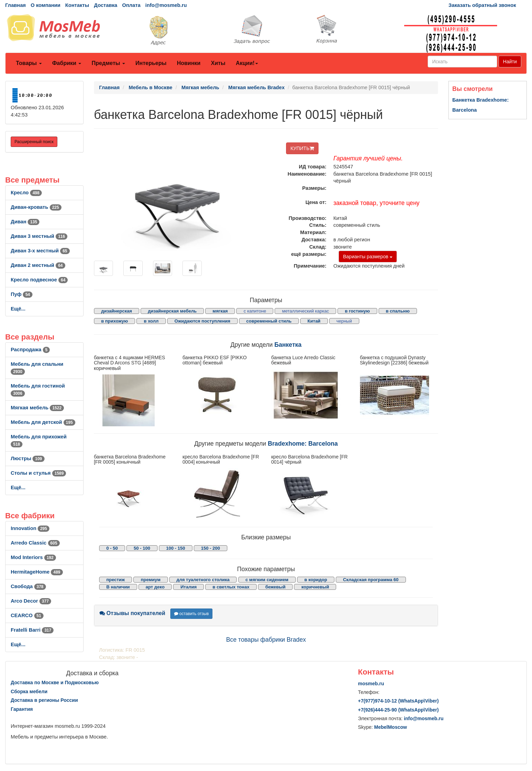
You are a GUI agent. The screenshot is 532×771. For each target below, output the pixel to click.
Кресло (26, 193)
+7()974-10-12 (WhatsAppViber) (398, 701)
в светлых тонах (231, 587)
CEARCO (27, 615)
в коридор (316, 580)
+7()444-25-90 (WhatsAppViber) (398, 710)
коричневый (315, 587)
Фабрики (67, 63)
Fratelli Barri (32, 630)
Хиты (218, 63)
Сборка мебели (29, 691)
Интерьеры (151, 63)
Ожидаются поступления (202, 321)
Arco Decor (31, 601)
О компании (46, 5)
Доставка (106, 5)
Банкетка (288, 345)
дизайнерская (117, 311)
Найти (510, 62)
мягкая (220, 311)
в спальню (398, 311)
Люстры (28, 458)
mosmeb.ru (371, 684)
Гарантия (22, 709)
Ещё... (18, 309)
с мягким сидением (267, 580)
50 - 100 (142, 548)
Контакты (77, 5)
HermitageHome (37, 572)
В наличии (118, 587)
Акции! (247, 63)
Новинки (189, 63)
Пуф (22, 294)
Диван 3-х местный (40, 251)
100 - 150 (176, 548)
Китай (314, 321)
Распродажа (30, 350)
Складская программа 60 (371, 580)
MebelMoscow (391, 727)
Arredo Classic (35, 543)
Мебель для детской (43, 422)
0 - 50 (112, 548)
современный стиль (269, 321)
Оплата (131, 5)
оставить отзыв (192, 614)
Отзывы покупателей (132, 613)
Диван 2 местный (38, 265)
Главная (16, 5)
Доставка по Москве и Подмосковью (55, 682)
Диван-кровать (36, 207)
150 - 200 (211, 548)
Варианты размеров (368, 257)
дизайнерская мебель (172, 311)
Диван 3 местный (39, 236)
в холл (151, 321)
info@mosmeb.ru (166, 5)
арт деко (155, 587)
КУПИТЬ (302, 148)
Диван (25, 222)
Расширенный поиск (34, 142)
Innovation (30, 528)
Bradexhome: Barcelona (303, 444)
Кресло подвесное (39, 280)
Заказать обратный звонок (482, 5)
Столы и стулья (38, 473)
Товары (29, 63)
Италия (188, 587)
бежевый (275, 587)
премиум (150, 580)
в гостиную (357, 311)
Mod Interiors (33, 557)
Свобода (28, 586)
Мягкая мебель (37, 408)
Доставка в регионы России (44, 700)
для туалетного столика (203, 580)
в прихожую (115, 321)
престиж (116, 580)
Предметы (108, 63)
